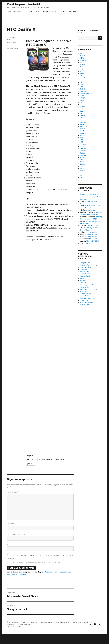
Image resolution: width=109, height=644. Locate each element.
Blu (81, 76)
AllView (83, 58)
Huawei (83, 107)
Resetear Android (50, 12)
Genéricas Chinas (86, 93)
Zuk (81, 177)
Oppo (82, 146)
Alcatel (82, 56)
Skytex (82, 157)
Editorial (83, 89)
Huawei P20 (84, 300)
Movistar (83, 133)
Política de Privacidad (14, 627)
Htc (8, 46)
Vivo (81, 169)
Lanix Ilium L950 (92, 226)
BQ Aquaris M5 (92, 234)
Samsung (83, 155)
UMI (81, 166)
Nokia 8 (82, 281)
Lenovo (83, 116)
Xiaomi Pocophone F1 (87, 303)
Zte (81, 175)
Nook (82, 138)
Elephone (83, 91)
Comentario (13, 492)
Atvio (82, 69)
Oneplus (83, 144)
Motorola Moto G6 (86, 305)
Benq (82, 74)
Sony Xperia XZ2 (86, 283)
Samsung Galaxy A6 (87, 285)
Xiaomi (82, 171)
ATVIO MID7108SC (92, 241)
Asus (82, 67)
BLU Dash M (93, 239)
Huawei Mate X (85, 276)
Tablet (82, 162)
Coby (82, 85)
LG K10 (88, 243)
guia (18, 49)
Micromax (84, 127)
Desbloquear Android (24, 4)
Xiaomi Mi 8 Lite (86, 296)
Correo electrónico (16, 534)
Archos (82, 65)
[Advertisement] (58, 155)
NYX (81, 142)
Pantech (83, 151)
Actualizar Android (32, 12)
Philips (82, 153)
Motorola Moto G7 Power (88, 265)
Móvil (82, 131)
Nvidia (82, 140)
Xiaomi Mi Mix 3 (86, 274)
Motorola (83, 129)
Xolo (81, 173)
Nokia (82, 135)
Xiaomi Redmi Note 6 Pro (89, 289)
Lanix (82, 111)
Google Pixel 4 (85, 263)
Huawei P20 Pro (85, 294)
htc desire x (11, 51)
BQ (81, 80)
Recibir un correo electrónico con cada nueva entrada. (35, 563)
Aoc (81, 63)
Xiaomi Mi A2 (85, 292)
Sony (82, 160)
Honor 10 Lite (85, 287)
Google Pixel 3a (85, 267)
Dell (81, 87)
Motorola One (85, 272)
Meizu (82, 124)
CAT (81, 82)
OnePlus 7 (83, 269)
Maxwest (83, 122)
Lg (81, 120)
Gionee (82, 96)
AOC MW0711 (92, 210)
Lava (82, 113)
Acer (82, 54)
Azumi (82, 71)
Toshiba (83, 164)
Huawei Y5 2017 (94, 195)
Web (9, 545)
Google (82, 98)
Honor (82, 100)
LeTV (82, 118)
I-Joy (82, 109)
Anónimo (83, 195)
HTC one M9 (93, 232)
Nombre (10, 524)
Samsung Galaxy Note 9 (88, 298)
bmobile (83, 78)
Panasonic (84, 149)
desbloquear (11, 49)
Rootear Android (14, 12)
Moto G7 (83, 278)
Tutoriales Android (68, 12)
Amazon (83, 60)
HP (81, 102)
